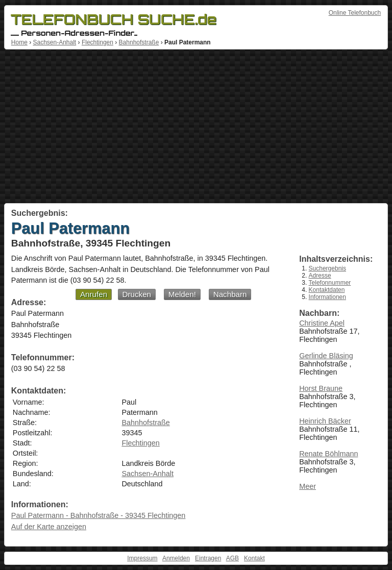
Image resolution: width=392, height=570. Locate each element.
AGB (232, 558)
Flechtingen (97, 42)
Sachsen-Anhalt (54, 42)
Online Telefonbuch (355, 13)
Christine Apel (322, 323)
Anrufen (94, 294)
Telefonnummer (330, 283)
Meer (308, 486)
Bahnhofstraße (139, 42)
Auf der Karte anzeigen (49, 527)
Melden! (182, 294)
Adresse (320, 276)
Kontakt (254, 558)
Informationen (327, 297)
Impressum (142, 558)
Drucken (137, 294)
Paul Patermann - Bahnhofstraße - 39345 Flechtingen (99, 515)
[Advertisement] (196, 127)
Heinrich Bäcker (325, 421)
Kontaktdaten (327, 290)
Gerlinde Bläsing (326, 356)
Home (19, 42)
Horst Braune (321, 388)
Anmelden (176, 558)
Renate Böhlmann (328, 454)
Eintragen (208, 558)
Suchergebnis (327, 268)
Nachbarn (230, 294)
